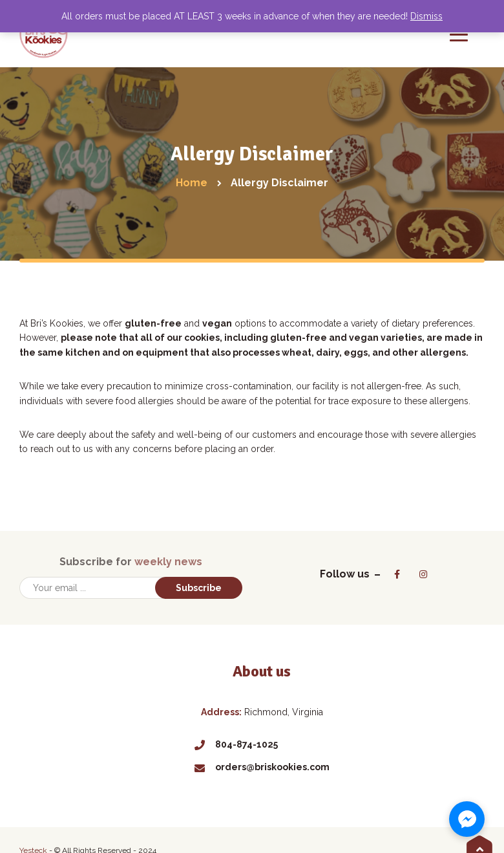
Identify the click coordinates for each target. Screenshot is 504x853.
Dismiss (426, 16)
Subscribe (199, 588)
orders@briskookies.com (262, 767)
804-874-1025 (236, 744)
